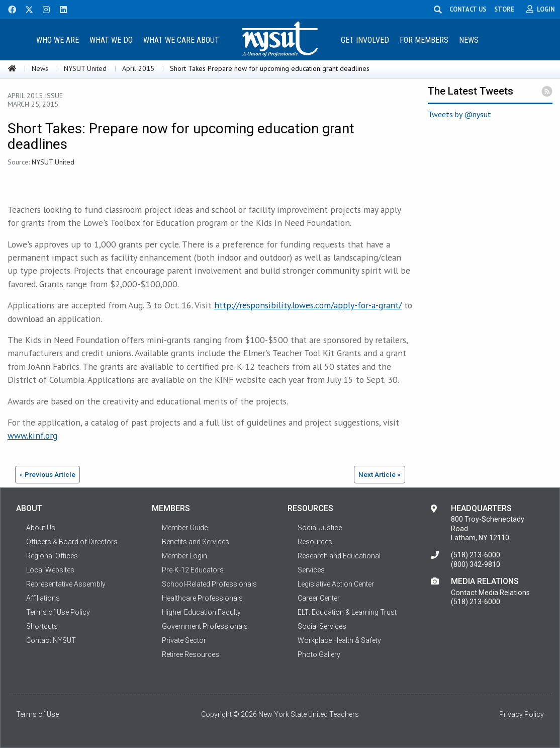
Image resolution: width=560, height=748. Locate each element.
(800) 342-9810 (476, 564)
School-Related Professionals (209, 584)
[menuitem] (58, 39)
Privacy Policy (522, 714)
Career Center (319, 598)
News (469, 40)
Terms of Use (37, 714)
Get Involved (365, 40)
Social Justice (320, 528)
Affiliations (43, 598)
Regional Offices (52, 556)
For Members (424, 40)
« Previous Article (48, 474)
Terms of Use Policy (58, 612)
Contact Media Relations (490, 593)
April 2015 (138, 68)
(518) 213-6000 (476, 555)
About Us (41, 528)
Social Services (322, 626)
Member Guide (185, 528)
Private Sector (184, 640)
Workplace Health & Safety (339, 640)
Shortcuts (42, 626)
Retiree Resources (191, 654)
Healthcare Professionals (202, 598)
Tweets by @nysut (459, 114)
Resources (315, 542)
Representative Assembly (66, 584)
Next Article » (380, 474)
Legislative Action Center (336, 584)
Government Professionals (205, 626)
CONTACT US (468, 9)
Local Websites (50, 570)
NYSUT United (85, 68)
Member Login (184, 556)
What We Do (111, 40)
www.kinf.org (32, 435)
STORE (504, 9)
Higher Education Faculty (201, 612)
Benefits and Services (196, 542)
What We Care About (181, 40)
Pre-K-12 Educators (193, 570)
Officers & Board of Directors (72, 542)
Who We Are (58, 40)
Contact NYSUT (51, 640)
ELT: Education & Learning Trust (347, 612)
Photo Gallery (319, 654)
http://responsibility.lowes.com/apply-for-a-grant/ (308, 305)
